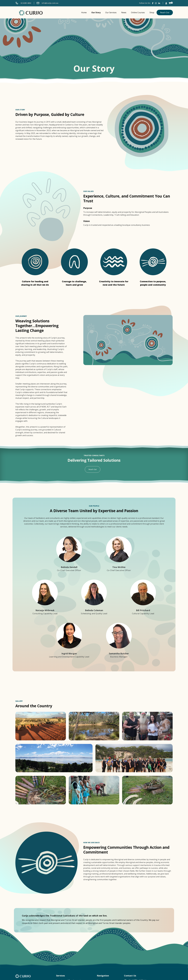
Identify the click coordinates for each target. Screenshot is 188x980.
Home (84, 12)
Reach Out (165, 12)
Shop (152, 12)
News (124, 12)
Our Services (111, 12)
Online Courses (138, 12)
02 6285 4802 (23, 3)
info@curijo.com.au (47, 3)
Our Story (96, 12)
